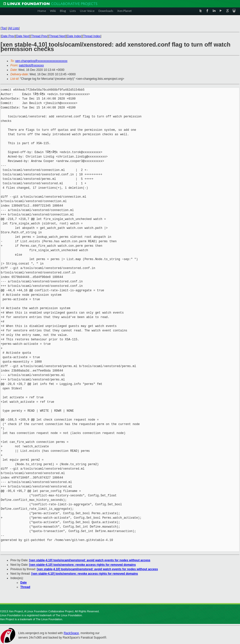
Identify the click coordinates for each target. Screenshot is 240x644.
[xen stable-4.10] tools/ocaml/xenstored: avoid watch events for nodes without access (90, 560)
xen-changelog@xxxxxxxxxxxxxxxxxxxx (41, 61)
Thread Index (92, 36)
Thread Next (57, 36)
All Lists (14, 28)
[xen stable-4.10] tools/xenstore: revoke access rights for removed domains (83, 565)
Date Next (23, 36)
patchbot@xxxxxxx (31, 65)
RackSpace (71, 633)
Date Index (74, 36)
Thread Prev (39, 36)
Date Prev (8, 36)
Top (4, 28)
